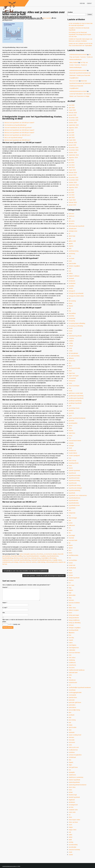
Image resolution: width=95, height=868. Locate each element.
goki (70, 406)
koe (70, 558)
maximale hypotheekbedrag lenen (41, 560)
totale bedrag (41, 562)
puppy (71, 725)
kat (70, 528)
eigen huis (72, 373)
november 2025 (74, 120)
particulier (72, 700)
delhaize (71, 358)
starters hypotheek (74, 780)
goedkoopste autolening (76, 396)
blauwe (71, 306)
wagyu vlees (73, 830)
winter (71, 837)
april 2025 (72, 138)
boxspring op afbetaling (76, 326)
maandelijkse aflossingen (49, 558)
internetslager (73, 518)
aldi (70, 238)
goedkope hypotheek (75, 403)
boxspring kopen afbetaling (77, 323)
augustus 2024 (73, 157)
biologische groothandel (76, 293)
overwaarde (72, 695)
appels (71, 243)
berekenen (72, 281)
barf (70, 268)
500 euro (71, 214)
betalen (71, 288)
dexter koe (72, 361)
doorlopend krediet (74, 368)
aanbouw (72, 216)
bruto (70, 333)
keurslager (72, 535)
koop (70, 570)
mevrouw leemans (74, 653)
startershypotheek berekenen (78, 785)
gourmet (71, 413)
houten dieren (73, 453)
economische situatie (50, 554)
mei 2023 (72, 195)
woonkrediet (72, 847)
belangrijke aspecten (30, 554)
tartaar (71, 792)
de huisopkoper (73, 353)
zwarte (71, 855)
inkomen (16, 558)
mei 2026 (72, 105)
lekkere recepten (74, 610)
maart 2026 (72, 110)
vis (70, 815)
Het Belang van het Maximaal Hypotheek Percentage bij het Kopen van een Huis (80, 34)
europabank (72, 378)
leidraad (34, 558)
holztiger (71, 446)
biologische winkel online (76, 296)
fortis (70, 383)
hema (70, 436)
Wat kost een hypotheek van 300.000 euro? (17, 140)
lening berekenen (74, 618)
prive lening (72, 720)
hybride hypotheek (74, 470)
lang (70, 598)
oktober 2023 (73, 182)
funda (70, 391)
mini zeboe (72, 658)
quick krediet (73, 727)
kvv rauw (71, 585)
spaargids (72, 772)
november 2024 (74, 150)
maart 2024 (72, 170)
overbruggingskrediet (75, 692)
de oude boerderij (74, 356)
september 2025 (74, 125)
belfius (71, 273)
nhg (70, 677)
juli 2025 (71, 130)
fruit (70, 388)
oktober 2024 (73, 152)
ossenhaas (72, 690)
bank (21, 554)
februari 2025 (73, 142)
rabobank (72, 732)
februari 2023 (73, 202)
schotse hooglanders (75, 755)
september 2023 (74, 185)
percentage (15, 562)
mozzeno (72, 667)
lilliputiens (72, 633)
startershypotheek (74, 782)
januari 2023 (72, 205)
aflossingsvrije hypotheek (76, 226)
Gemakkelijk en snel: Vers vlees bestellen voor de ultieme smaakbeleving (25, 571)
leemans (71, 600)
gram (70, 416)
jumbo (71, 523)
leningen (71, 625)
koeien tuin (72, 565)
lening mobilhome (74, 620)
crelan (71, 351)
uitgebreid (72, 800)
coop (70, 348)
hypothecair (72, 473)
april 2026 (72, 108)
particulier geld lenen (75, 702)
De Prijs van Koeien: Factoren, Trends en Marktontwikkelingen (81, 57)
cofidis (71, 343)
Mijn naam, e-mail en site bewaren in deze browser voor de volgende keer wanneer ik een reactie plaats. (32, 623)
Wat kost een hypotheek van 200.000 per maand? (19, 123)
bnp (70, 311)
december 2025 (73, 118)
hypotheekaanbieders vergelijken (36, 556)
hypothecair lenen (74, 478)
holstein (71, 443)
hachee (71, 431)
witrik (70, 840)
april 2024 (72, 167)
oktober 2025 (73, 123)
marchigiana (72, 645)
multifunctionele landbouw (77, 670)
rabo (70, 730)
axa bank (71, 258)
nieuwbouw (72, 680)
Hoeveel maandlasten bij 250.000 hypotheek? (18, 128)
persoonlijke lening (74, 710)
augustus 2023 (73, 187)
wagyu (71, 827)
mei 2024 (72, 165)
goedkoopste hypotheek (76, 398)
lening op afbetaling (75, 623)
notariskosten (7, 562)
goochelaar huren (74, 408)
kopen (71, 573)
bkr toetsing (72, 301)
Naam (5, 605)
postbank (72, 715)
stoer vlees (72, 787)
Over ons (82, 3)
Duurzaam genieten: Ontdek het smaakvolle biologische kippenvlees (44, 576)
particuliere (72, 705)
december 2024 (73, 147)
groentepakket (73, 423)
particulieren (72, 707)
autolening (72, 253)
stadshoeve (72, 775)
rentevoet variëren (31, 562)
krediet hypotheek (74, 578)
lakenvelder (72, 595)
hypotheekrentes (74, 503)
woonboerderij (73, 845)
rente (70, 745)
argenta (71, 246)
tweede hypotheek (74, 797)
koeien (71, 563)
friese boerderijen (74, 386)
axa (70, 256)
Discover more (74, 81)
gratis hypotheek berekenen (77, 418)
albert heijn (72, 236)
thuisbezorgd (73, 795)
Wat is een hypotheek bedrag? (13, 138)
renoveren (72, 742)
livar (70, 635)
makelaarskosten (8, 560)
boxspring (72, 321)
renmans (71, 737)
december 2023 (73, 177)
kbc (70, 533)
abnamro (71, 224)
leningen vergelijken (75, 628)
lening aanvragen (74, 615)
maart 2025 (72, 140)
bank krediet (72, 263)
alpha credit (72, 241)
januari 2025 (72, 145)
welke (70, 835)
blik (70, 308)
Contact (89, 3)
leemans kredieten (74, 603)
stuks (70, 790)
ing (70, 515)
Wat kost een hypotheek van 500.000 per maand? (19, 133)
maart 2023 (72, 200)
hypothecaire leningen (75, 488)
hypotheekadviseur (53, 556)
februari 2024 (73, 172)
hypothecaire (73, 483)
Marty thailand (74, 62)
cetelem (71, 341)
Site (4, 615)
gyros (71, 426)
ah (69, 233)
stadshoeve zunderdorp (76, 777)
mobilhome (72, 663)
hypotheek (72, 493)
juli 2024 (71, 160)
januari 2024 (72, 175)
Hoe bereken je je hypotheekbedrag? (15, 125)
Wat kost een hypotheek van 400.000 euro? (17, 135)
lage (70, 593)
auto (70, 248)
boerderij (71, 316)
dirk (70, 363)
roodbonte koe (73, 750)
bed (70, 271)
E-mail (5, 610)
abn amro (72, 221)
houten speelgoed (74, 455)
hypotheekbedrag (8, 558)
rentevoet (22, 562)
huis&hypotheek (74, 463)
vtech (70, 825)
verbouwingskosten (52, 562)
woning (71, 842)
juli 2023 (71, 190)
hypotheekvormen (74, 505)
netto (70, 675)
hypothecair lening (74, 480)
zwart (70, 852)
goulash (71, 411)
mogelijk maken (57, 560)
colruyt (71, 346)
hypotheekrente (73, 500)
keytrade (71, 538)
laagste (71, 590)
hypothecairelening (74, 490)
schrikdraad (72, 757)
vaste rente (72, 812)
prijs (70, 717)
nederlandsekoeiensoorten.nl (17, 17)
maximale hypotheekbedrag (22, 560)
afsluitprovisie (73, 231)
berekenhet (72, 283)
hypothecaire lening (75, 485)
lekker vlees (72, 608)
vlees (70, 817)
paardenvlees (73, 697)
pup (70, 722)
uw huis (71, 807)
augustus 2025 (73, 128)
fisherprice (72, 381)
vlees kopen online (74, 820)
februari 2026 (73, 113)
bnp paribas (72, 313)
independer (72, 513)
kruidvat (71, 580)
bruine (71, 331)
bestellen (71, 286)
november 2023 (74, 180)
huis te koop (72, 460)
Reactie (5, 587)
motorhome (72, 665)
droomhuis (40, 554)
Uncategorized (73, 805)
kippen (71, 545)
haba (70, 428)
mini (70, 655)
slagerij (71, 762)
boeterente (72, 318)
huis (24, 556)
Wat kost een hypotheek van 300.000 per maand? (19, 130)
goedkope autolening (75, 401)
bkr (70, 298)
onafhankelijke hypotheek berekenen (80, 687)
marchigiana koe (74, 648)
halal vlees (72, 433)
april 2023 (72, 197)
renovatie (72, 740)
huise (70, 465)
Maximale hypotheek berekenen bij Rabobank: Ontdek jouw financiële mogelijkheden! (80, 75)
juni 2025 (71, 133)
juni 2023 (71, 192)
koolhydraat (72, 568)
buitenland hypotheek (75, 336)
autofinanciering (74, 251)
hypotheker (72, 508)
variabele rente (73, 810)
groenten (71, 421)
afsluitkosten (73, 229)
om (70, 685)
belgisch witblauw (74, 276)
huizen (71, 468)
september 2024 (74, 155)
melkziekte (72, 650)
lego (70, 605)
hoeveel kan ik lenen (75, 441)
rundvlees (72, 752)
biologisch (72, 291)
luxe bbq (71, 638)
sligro (70, 765)
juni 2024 (71, 162)
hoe (70, 438)
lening (39, 558)
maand (71, 640)
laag (70, 588)
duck (70, 371)
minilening (72, 660)
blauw (71, 303)
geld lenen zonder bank (76, 393)
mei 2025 (72, 135)
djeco (70, 366)
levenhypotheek (74, 630)
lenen (70, 613)
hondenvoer (72, 450)
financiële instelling (17, 556)
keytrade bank (73, 540)
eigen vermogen (74, 376)
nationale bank (73, 672)
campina (71, 338)
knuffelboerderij (73, 555)
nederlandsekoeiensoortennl (78, 54)
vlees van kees (73, 822)
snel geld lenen (73, 767)
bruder (71, 328)
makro (71, 643)
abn (70, 219)
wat (70, 832)
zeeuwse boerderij (74, 850)
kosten (71, 575)
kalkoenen (72, 525)
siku (70, 760)
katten (71, 530)
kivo (70, 550)
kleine (70, 553)
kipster (71, 548)
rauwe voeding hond (75, 735)
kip (70, 543)
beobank (71, 278)
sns (70, 770)
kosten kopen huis (25, 558)
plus (70, 712)
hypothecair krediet (74, 475)
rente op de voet (74, 747)
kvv (70, 583)
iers (70, 510)
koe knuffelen (73, 560)
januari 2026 (72, 115)
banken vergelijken (74, 266)
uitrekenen (72, 802)
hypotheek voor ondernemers (78, 495)
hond (70, 448)
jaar (70, 520)
